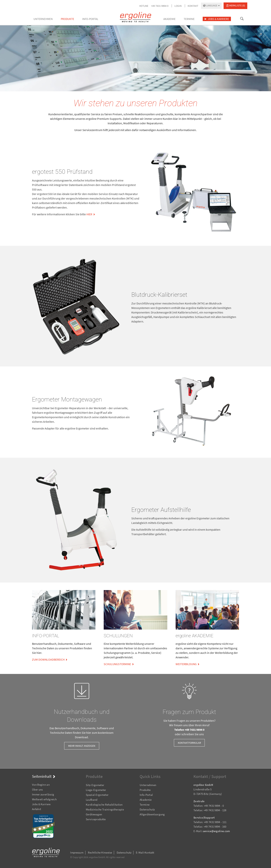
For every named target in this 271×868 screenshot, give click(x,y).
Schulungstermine (117, 664)
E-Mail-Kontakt (145, 852)
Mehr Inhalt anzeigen (82, 746)
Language (212, 6)
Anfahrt (37, 809)
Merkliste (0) (237, 5)
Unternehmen (148, 785)
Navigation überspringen (32, 780)
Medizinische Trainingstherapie (105, 809)
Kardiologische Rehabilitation (104, 805)
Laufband (92, 800)
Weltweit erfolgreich (44, 799)
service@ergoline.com (216, 831)
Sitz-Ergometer (95, 785)
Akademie (146, 800)
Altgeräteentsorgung (152, 814)
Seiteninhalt (42, 776)
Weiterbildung (186, 664)
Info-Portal (146, 795)
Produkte (145, 790)
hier (89, 214)
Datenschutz (147, 809)
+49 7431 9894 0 (160, 6)
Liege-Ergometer (96, 790)
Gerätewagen (94, 814)
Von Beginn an (41, 785)
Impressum (77, 852)
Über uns (37, 789)
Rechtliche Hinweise (100, 852)
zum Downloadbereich (48, 659)
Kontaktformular (189, 743)
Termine (145, 805)
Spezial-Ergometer (97, 795)
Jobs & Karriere (41, 804)
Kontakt (193, 6)
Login (178, 6)
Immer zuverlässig (43, 794)
